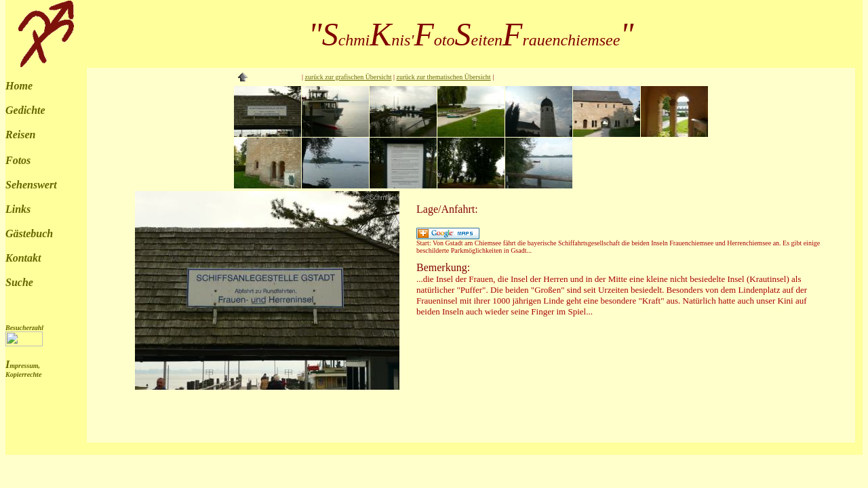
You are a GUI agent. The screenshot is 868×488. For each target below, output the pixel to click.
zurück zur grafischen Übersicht (349, 77)
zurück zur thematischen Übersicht (444, 77)
